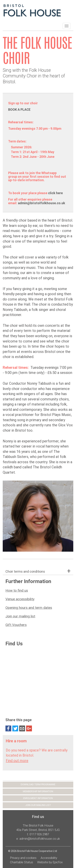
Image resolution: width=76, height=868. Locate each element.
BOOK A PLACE (19, 110)
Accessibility (49, 858)
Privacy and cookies (23, 858)
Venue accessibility (20, 599)
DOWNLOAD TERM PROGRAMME (38, 784)
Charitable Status (21, 862)
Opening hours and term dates (29, 608)
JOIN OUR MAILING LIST (38, 805)
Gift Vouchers (16, 625)
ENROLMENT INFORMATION (38, 798)
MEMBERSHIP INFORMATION (38, 791)
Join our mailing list (20, 616)
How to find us (17, 590)
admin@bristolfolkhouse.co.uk (42, 203)
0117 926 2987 (39, 834)
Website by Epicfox (50, 862)
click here (55, 193)
